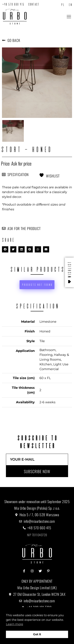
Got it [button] (37, 634)
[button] (69, 17)
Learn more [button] (15, 624)
